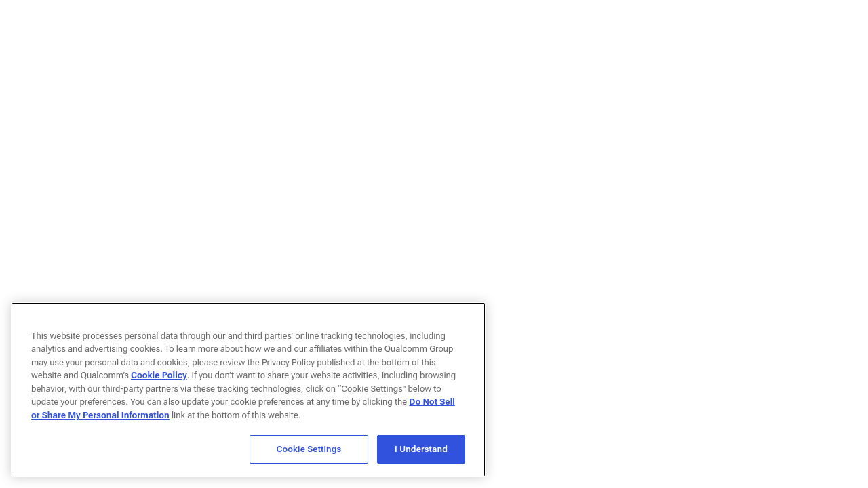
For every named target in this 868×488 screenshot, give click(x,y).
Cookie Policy (159, 375)
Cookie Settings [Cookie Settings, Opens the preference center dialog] (309, 449)
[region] (248, 390)
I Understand (421, 449)
